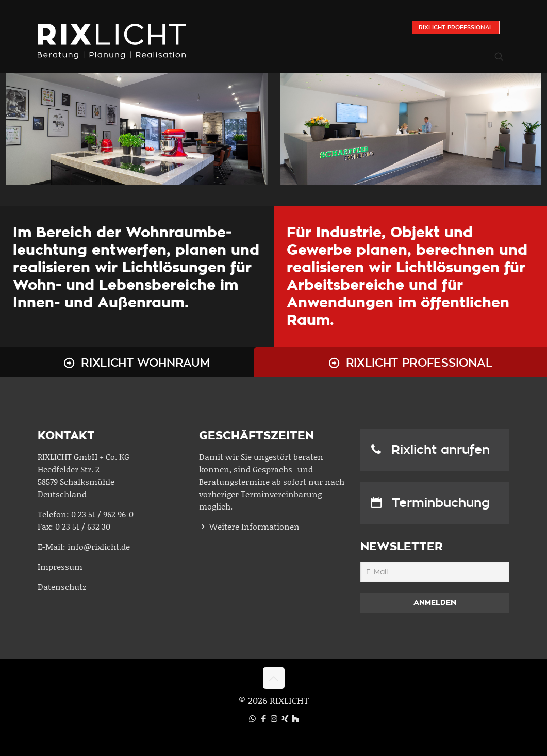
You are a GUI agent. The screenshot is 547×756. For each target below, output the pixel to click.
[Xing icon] (285, 718)
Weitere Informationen (254, 526)
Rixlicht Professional (456, 27)
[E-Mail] (435, 572)
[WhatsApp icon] (252, 718)
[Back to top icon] (274, 678)
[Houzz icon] (295, 718)
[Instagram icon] (274, 718)
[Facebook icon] (263, 718)
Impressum (60, 566)
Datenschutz (62, 587)
